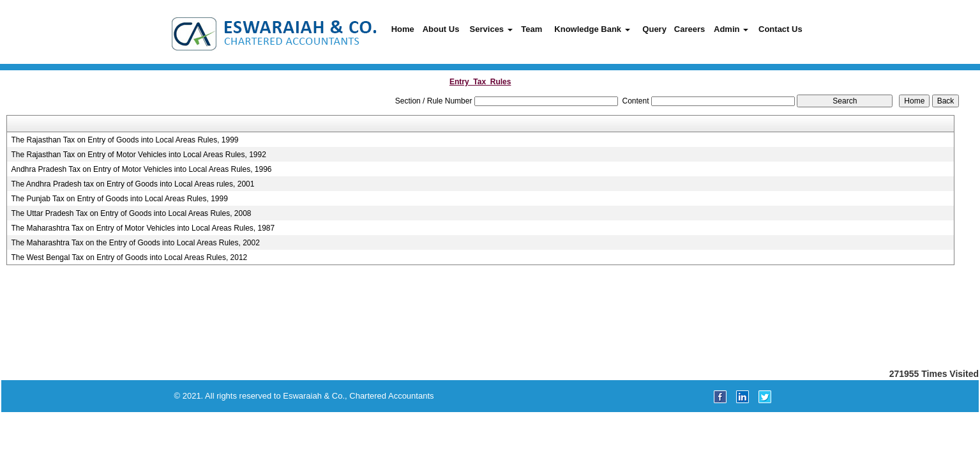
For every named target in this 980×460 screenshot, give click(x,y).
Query (654, 29)
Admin (731, 29)
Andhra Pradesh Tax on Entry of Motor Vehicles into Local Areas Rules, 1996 (142, 169)
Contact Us (780, 29)
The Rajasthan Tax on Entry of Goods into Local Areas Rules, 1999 (125, 140)
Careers (690, 29)
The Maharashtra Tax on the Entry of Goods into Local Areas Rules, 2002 (136, 243)
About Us (441, 29)
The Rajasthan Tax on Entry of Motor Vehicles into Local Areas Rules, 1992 (139, 155)
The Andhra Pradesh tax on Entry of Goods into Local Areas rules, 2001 (133, 184)
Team (531, 29)
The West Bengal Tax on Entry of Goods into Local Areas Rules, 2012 (130, 257)
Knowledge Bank (592, 29)
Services (491, 29)
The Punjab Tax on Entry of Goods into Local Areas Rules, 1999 (120, 199)
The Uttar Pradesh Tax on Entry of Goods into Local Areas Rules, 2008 (132, 213)
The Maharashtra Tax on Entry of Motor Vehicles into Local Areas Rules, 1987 (143, 228)
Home (403, 29)
